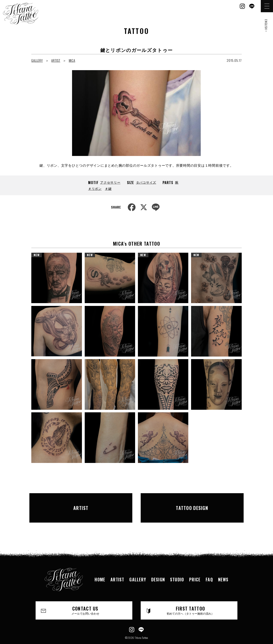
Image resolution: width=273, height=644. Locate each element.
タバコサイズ (146, 182)
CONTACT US (85, 599)
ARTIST (56, 60)
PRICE (195, 567)
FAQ (209, 567)
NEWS (223, 567)
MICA (72, 60)
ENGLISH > (266, 26)
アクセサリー (110, 182)
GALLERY (37, 60)
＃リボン (95, 188)
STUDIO (177, 567)
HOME (100, 567)
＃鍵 (108, 188)
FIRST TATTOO (191, 599)
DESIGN (158, 567)
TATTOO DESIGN (192, 502)
